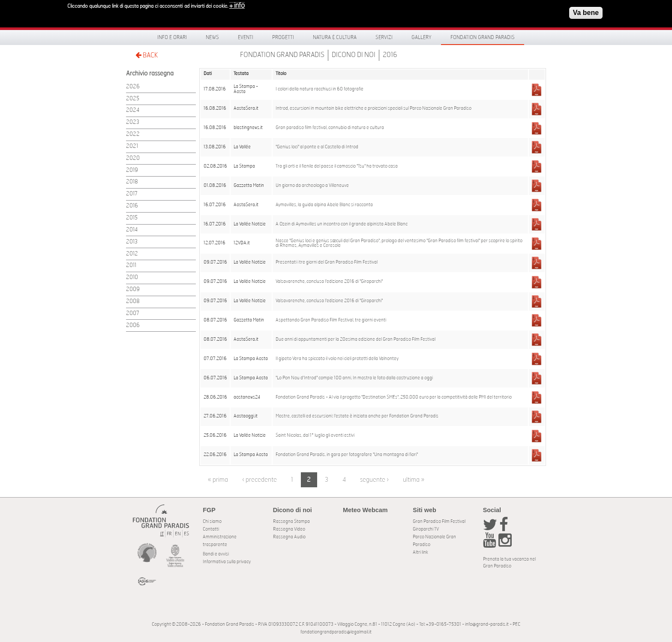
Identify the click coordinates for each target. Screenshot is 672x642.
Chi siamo (212, 521)
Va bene (586, 10)
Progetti (283, 37)
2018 (132, 182)
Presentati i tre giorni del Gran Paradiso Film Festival (327, 262)
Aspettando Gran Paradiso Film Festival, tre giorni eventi (331, 320)
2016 (390, 55)
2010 (132, 277)
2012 (132, 254)
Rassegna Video (289, 529)
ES (186, 534)
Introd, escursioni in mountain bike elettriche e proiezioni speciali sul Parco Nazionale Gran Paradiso (373, 108)
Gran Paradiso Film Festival (439, 521)
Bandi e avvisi (216, 554)
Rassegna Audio (289, 537)
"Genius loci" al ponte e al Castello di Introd (317, 147)
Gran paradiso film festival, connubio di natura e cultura (330, 128)
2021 (132, 146)
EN (178, 534)
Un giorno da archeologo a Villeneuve (312, 186)
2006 (133, 325)
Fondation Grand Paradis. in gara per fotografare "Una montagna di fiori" (347, 455)
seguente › (374, 480)
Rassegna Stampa (291, 521)
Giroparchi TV (426, 529)
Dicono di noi (354, 55)
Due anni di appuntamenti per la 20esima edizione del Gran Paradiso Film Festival (355, 339)
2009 (133, 289)
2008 (133, 301)
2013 (132, 242)
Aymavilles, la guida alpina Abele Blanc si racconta (324, 205)
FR (169, 534)
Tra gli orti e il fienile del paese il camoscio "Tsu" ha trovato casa (337, 166)
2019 (132, 170)
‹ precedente (259, 480)
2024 (133, 110)
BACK (147, 55)
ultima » (414, 480)
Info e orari (172, 37)
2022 (133, 134)
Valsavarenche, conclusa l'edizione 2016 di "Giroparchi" (329, 282)
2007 (133, 313)
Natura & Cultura (335, 37)
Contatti (211, 529)
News (212, 37)
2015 (132, 218)
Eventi (246, 37)
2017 (132, 194)
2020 (133, 158)
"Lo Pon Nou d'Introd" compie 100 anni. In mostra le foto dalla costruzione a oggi (354, 378)
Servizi (384, 37)
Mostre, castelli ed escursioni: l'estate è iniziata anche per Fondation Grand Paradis (357, 416)
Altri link (420, 552)
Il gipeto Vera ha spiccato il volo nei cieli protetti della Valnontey (337, 359)
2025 (133, 99)
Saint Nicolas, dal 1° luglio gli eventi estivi (315, 435)
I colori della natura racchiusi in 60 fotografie (319, 89)
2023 (133, 122)
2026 (133, 87)
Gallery (421, 37)
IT (162, 534)
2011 (131, 265)
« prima (218, 480)
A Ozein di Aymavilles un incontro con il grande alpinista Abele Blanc (342, 224)
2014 (132, 230)
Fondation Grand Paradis (483, 37)
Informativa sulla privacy (227, 562)
